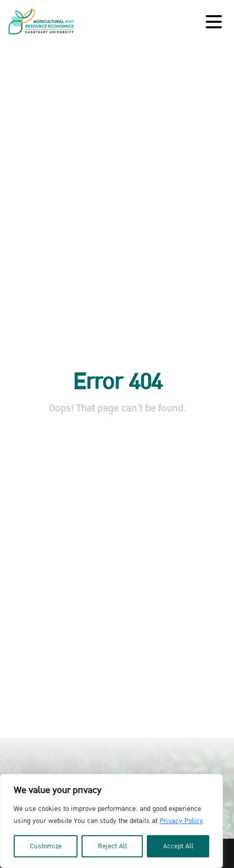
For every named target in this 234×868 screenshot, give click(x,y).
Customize (46, 846)
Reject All (112, 846)
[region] (111, 821)
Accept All (178, 846)
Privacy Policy (181, 821)
